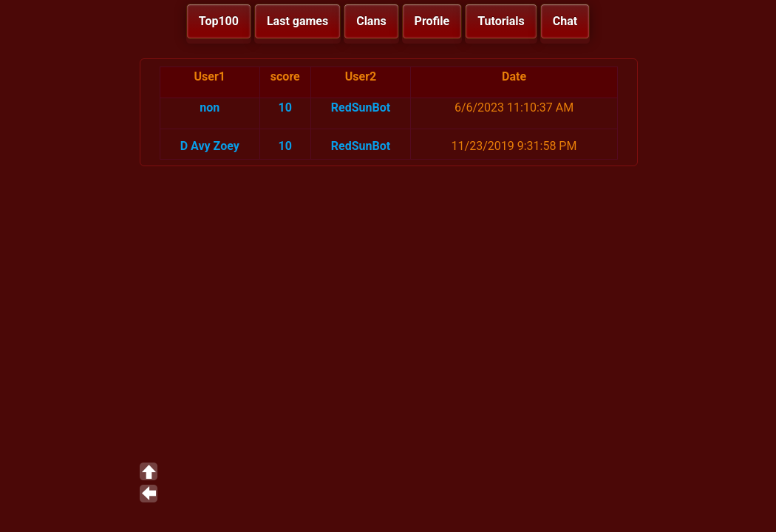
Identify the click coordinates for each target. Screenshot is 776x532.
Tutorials (501, 21)
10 (285, 108)
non (210, 108)
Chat (565, 21)
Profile (432, 21)
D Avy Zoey (210, 146)
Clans (371, 21)
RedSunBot (361, 108)
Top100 (219, 21)
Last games (297, 21)
